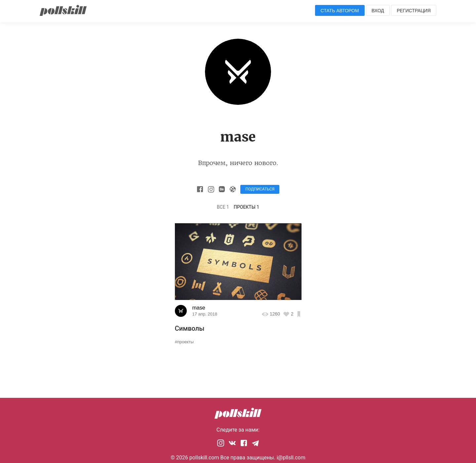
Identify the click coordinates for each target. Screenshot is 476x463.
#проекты (184, 342)
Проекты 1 (246, 207)
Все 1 (223, 207)
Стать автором (340, 11)
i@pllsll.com (291, 458)
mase (199, 308)
